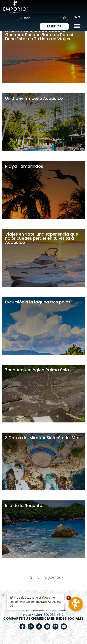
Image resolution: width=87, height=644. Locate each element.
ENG (77, 17)
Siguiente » (53, 577)
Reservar (54, 26)
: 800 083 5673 (43, 615)
